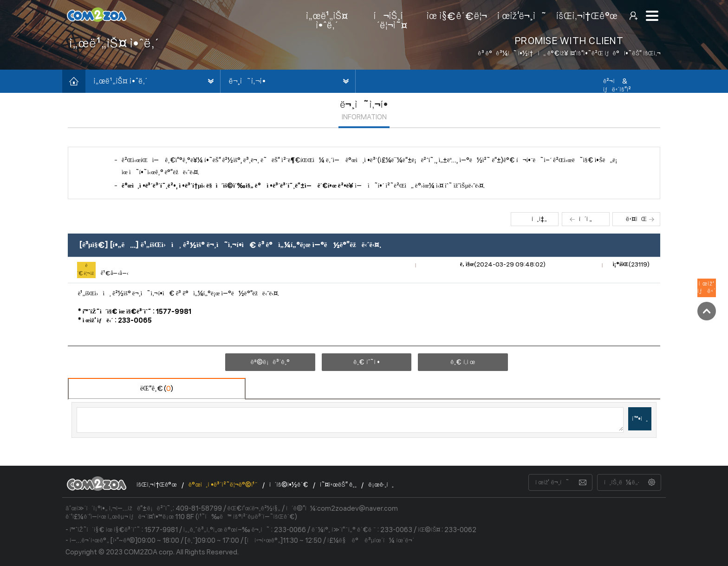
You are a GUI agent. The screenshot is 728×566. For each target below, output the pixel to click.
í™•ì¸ (640, 419)
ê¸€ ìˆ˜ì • (367, 362)
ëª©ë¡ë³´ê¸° (270, 362)
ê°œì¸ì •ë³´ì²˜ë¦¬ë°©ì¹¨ (223, 485)
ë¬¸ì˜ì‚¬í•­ (247, 81)
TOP (707, 311)
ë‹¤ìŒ (637, 219)
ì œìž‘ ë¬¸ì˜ (552, 482)
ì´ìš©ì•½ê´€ (289, 485)
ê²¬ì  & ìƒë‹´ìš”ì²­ (617, 85)
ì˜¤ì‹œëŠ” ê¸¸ (338, 485)
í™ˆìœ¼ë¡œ (74, 81)
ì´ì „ (585, 219)
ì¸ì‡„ (539, 219)
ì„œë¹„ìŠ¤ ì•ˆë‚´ (120, 81)
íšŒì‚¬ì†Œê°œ (157, 485)
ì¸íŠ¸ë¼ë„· (622, 482)
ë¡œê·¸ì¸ (381, 485)
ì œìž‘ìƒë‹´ (707, 288)
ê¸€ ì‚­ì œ (463, 362)
